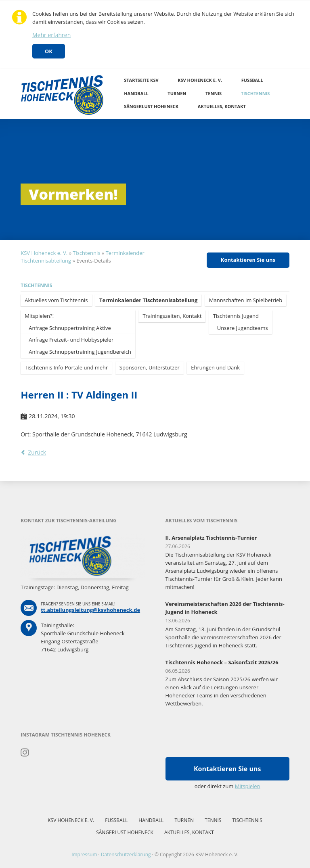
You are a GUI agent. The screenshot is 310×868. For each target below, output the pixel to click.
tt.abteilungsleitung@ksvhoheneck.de (90, 610)
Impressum (84, 854)
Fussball (252, 80)
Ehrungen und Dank (215, 367)
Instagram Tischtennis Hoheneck (25, 753)
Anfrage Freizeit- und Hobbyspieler (71, 340)
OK (49, 51)
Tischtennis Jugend (236, 316)
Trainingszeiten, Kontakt (172, 316)
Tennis (214, 93)
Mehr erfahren (51, 35)
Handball (136, 93)
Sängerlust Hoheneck (151, 106)
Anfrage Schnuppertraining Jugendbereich (80, 352)
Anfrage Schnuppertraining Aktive (70, 328)
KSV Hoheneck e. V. (200, 80)
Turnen (177, 93)
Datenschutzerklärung (126, 854)
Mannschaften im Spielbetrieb (246, 300)
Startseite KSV (141, 80)
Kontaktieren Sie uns (248, 260)
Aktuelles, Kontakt (222, 106)
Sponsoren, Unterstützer (150, 367)
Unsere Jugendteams (243, 328)
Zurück (37, 452)
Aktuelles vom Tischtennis (56, 300)
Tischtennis (256, 93)
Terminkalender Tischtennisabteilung (148, 300)
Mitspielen (248, 786)
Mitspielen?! (39, 316)
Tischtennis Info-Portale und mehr (66, 367)
